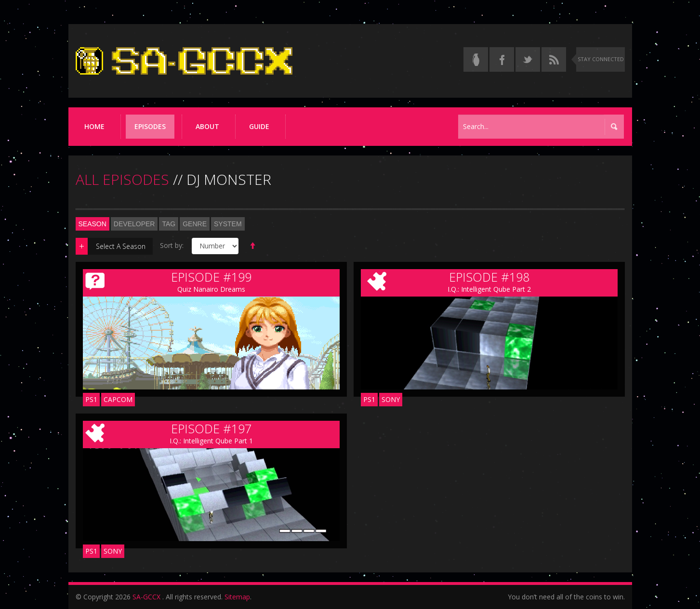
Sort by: (172, 245)
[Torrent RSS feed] (554, 59)
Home (94, 126)
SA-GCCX (146, 597)
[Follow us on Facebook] (502, 59)
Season (92, 224)
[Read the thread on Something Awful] (476, 59)
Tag (169, 224)
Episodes (150, 126)
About (207, 126)
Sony (391, 399)
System (228, 224)
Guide (259, 126)
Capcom (118, 399)
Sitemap (237, 597)
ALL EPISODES (122, 179)
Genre (195, 224)
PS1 (91, 399)
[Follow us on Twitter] (528, 59)
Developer (134, 224)
